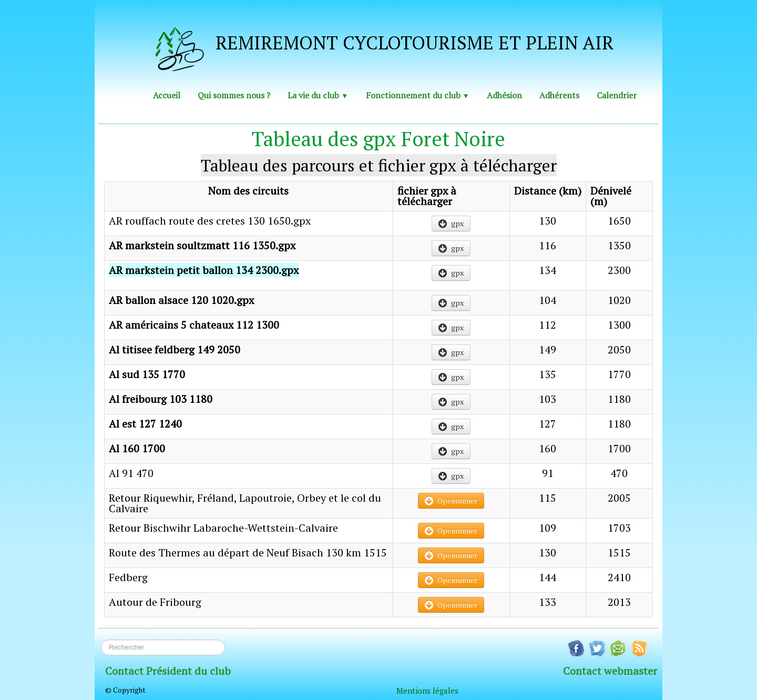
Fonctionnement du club (418, 95)
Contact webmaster (610, 671)
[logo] (374, 46)
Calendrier (617, 95)
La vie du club (318, 95)
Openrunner (451, 500)
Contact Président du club (168, 671)
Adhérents (559, 95)
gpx (451, 223)
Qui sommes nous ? (234, 95)
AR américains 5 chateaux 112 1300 (194, 325)
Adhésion (504, 95)
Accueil (167, 95)
